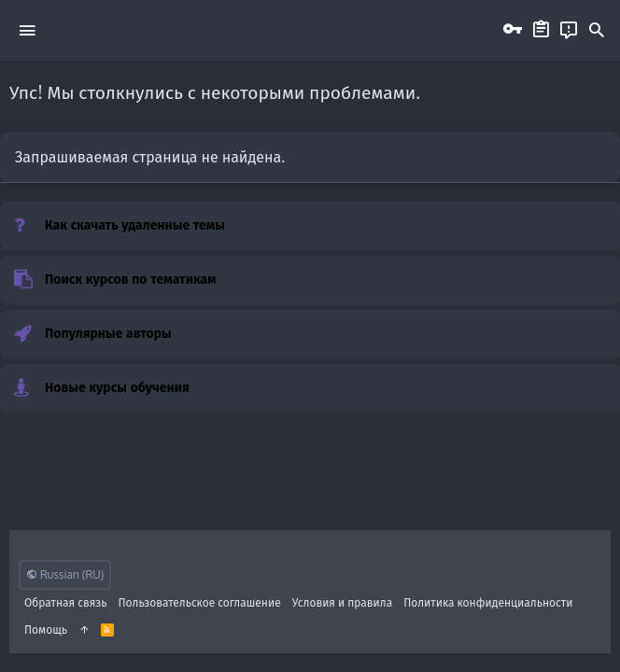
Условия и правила (342, 602)
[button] (27, 30)
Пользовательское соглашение (200, 602)
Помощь (46, 630)
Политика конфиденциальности (488, 602)
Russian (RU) (65, 574)
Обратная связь (66, 602)
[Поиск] (597, 31)
